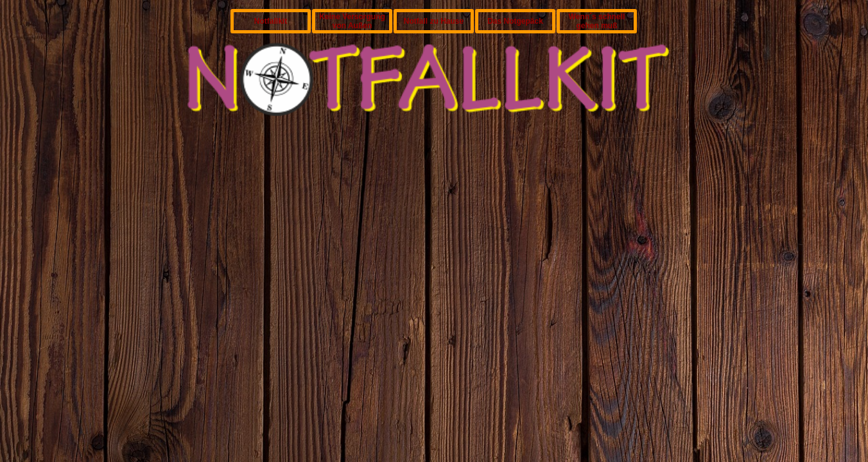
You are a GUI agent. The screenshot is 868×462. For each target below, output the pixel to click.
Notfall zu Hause (434, 21)
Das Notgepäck (515, 21)
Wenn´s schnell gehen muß (597, 21)
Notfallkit (271, 21)
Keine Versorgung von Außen (352, 21)
